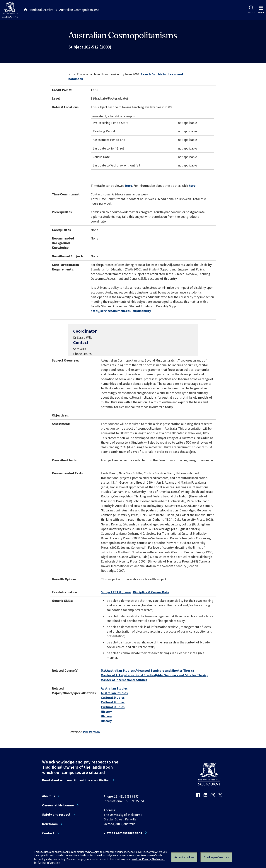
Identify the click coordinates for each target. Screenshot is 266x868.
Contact (48, 833)
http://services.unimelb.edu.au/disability (121, 311)
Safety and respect (56, 815)
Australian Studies (114, 688)
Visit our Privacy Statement (148, 859)
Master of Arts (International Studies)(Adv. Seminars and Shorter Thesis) (154, 675)
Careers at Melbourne (58, 805)
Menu (261, 10)
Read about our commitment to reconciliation (76, 780)
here (129, 186)
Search (251, 10)
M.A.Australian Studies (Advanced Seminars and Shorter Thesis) (147, 670)
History (106, 712)
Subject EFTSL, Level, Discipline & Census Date (135, 592)
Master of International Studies (124, 680)
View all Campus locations (123, 833)
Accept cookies (184, 857)
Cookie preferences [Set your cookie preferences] (216, 857)
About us (48, 796)
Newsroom (50, 824)
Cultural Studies (113, 698)
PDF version (91, 732)
